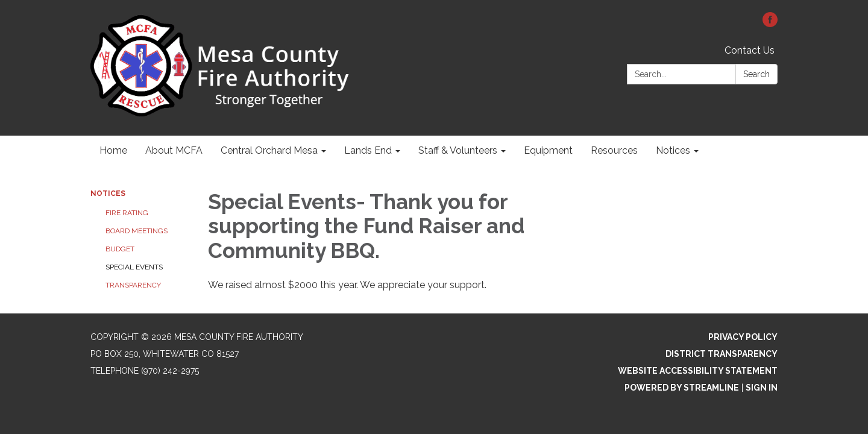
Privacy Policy (743, 337)
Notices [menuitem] (673, 150)
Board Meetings (137, 231)
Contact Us (750, 50)
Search (756, 74)
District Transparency (722, 354)
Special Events (134, 267)
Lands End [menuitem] (368, 150)
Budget (120, 249)
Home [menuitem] (113, 150)
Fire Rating (127, 213)
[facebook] (770, 24)
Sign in (762, 388)
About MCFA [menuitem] (174, 150)
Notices (108, 193)
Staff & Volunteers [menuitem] (458, 150)
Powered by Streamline (682, 388)
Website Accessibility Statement (698, 371)
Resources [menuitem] (614, 150)
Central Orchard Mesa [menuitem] (269, 150)
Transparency (133, 285)
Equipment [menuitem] (548, 150)
